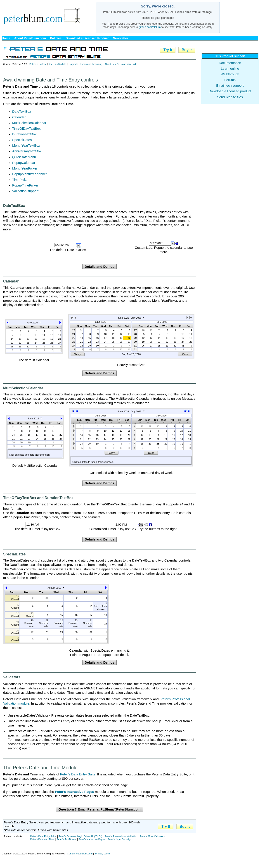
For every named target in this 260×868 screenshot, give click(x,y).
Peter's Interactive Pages (92, 839)
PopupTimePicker (25, 185)
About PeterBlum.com (30, 38)
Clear (185, 354)
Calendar (19, 117)
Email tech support (230, 86)
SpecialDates (22, 140)
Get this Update (58, 64)
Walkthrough (230, 74)
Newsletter (120, 38)
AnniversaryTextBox (27, 151)
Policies (56, 38)
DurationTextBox (24, 134)
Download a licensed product (230, 91)
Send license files (230, 97)
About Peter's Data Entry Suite (121, 64)
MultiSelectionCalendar (29, 123)
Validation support (25, 191)
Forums (230, 80)
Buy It (187, 50)
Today (77, 354)
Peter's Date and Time (42, 839)
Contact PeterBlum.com (80, 854)
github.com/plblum (150, 27)
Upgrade (73, 64)
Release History (37, 64)
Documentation (230, 63)
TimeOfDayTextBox (26, 129)
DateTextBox (22, 112)
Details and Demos (99, 267)
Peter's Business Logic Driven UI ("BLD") (80, 836)
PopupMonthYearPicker (30, 174)
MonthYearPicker (25, 168)
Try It (168, 50)
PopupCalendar (24, 163)
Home (6, 38)
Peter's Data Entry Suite (78, 774)
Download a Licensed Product (87, 38)
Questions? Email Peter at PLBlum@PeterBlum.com (99, 809)
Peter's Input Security (119, 839)
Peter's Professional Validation (121, 836)
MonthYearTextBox (26, 146)
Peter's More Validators (152, 836)
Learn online (230, 69)
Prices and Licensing (91, 64)
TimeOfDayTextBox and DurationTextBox (38, 498)
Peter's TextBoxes (66, 839)
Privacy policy (103, 854)
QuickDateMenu (24, 157)
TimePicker (20, 180)
